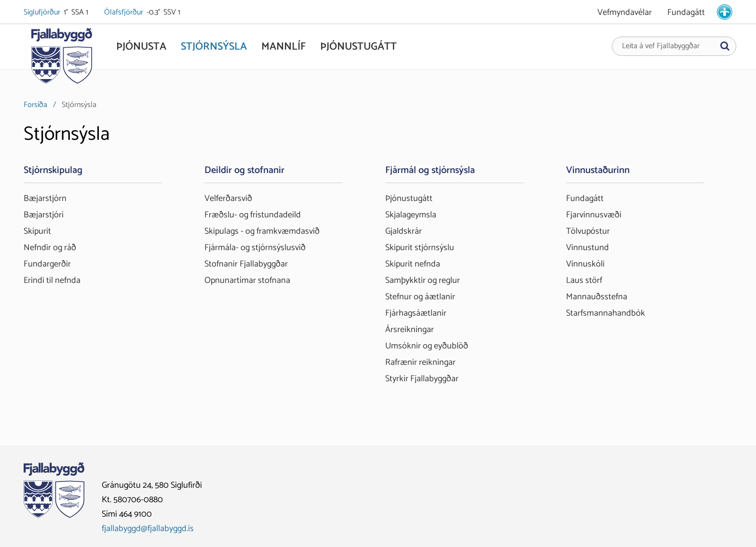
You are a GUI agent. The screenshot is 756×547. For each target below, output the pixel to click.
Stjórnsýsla (79, 105)
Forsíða (35, 105)
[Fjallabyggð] (61, 59)
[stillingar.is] (725, 12)
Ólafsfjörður (124, 13)
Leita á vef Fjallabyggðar (661, 46)
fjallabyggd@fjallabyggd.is (148, 529)
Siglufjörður (43, 13)
